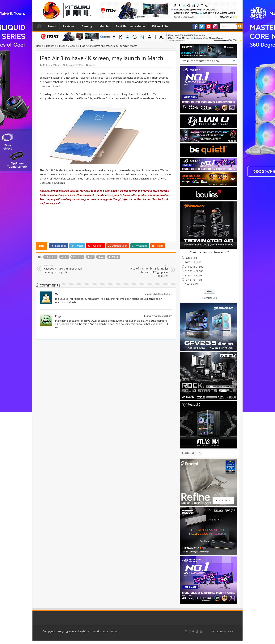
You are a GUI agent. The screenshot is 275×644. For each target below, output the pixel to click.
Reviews (69, 26)
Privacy (229, 631)
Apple (74, 46)
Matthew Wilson (51, 65)
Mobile (104, 26)
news (101, 257)
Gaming (87, 26)
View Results (209, 298)
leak (91, 257)
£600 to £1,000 (193, 262)
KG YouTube (160, 26)
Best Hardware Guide (130, 26)
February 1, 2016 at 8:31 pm (158, 316)
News (52, 26)
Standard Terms (109, 631)
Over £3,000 (192, 284)
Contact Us (217, 631)
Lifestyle (51, 46)
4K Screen (51, 257)
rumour (114, 257)
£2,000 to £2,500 (194, 275)
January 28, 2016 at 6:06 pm (158, 294)
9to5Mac (59, 94)
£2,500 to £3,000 (194, 280)
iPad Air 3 (78, 257)
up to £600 (191, 258)
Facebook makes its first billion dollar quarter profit (63, 269)
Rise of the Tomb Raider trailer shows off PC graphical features (149, 271)
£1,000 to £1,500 (194, 267)
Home (39, 26)
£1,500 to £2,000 (194, 271)
